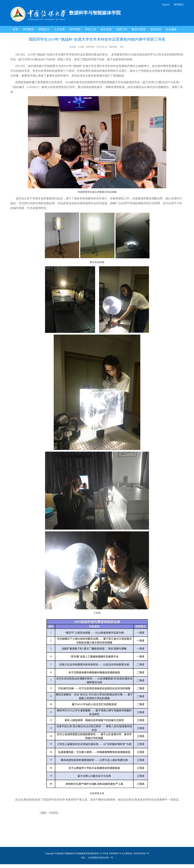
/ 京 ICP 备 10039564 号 (110, 853)
